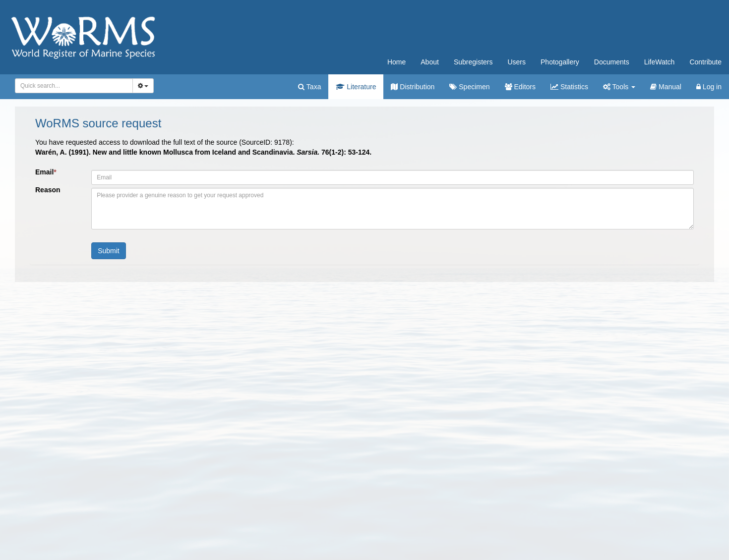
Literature (356, 87)
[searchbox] (72, 86)
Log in (709, 87)
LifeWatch (660, 62)
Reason (48, 190)
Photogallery (560, 62)
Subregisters (473, 62)
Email (46, 172)
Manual (666, 87)
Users (516, 62)
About (430, 62)
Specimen (469, 87)
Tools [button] (619, 87)
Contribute (705, 62)
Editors (520, 87)
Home (396, 62)
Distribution (413, 87)
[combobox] (74, 86)
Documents (612, 62)
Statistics (569, 87)
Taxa (309, 87)
